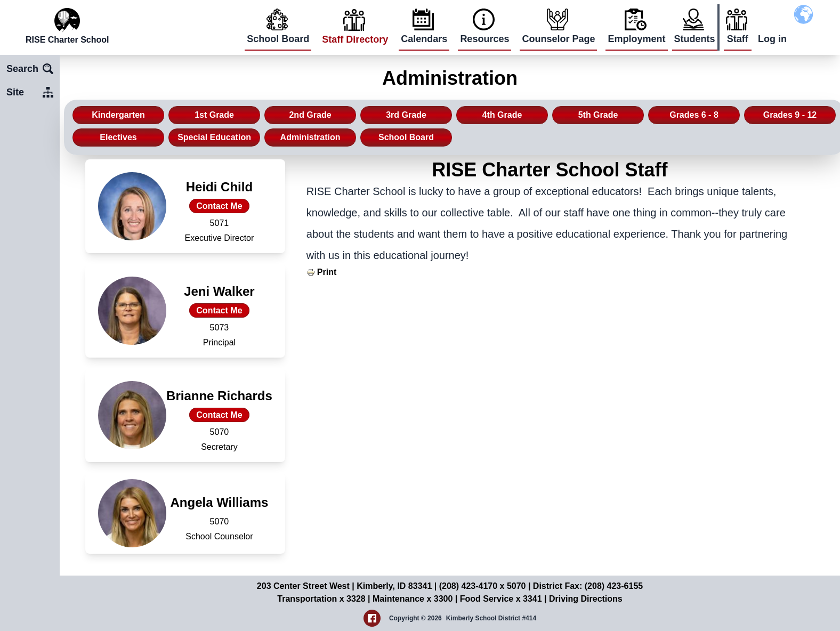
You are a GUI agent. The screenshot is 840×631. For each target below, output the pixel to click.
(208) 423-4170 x (473, 586)
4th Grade (502, 115)
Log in (772, 39)
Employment (636, 39)
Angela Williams (219, 502)
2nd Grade (310, 115)
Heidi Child (219, 187)
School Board (278, 39)
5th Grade (598, 115)
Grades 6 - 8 (694, 115)
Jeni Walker (219, 291)
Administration (310, 137)
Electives (118, 137)
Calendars (424, 39)
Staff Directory (355, 39)
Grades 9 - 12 (790, 115)
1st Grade (214, 115)
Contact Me (219, 206)
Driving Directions (586, 599)
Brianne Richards (219, 396)
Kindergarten (118, 115)
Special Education (214, 137)
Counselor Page (558, 39)
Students (695, 39)
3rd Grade (406, 115)
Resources (484, 39)
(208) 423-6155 (614, 586)
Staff (738, 39)
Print (327, 272)
